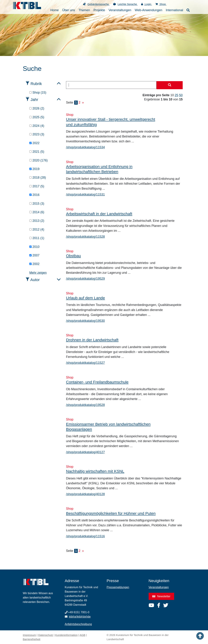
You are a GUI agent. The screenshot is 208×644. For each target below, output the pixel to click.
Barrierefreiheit (32, 639)
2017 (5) (37, 186)
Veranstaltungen (159, 587)
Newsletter (161, 596)
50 (181, 95)
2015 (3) (37, 204)
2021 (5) (37, 152)
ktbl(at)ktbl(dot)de (80, 617)
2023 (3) (37, 134)
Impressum (30, 635)
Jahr (34, 100)
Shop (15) (38, 93)
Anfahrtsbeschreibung (78, 624)
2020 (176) (39, 160)
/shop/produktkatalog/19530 (85, 321)
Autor (35, 280)
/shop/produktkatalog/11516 (85, 536)
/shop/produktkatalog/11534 (85, 147)
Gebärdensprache (99, 4)
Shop (161, 4)
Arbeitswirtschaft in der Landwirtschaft (99, 214)
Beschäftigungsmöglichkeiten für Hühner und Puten (111, 513)
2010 (34, 247)
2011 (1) (37, 238)
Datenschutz (46, 635)
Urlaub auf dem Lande (85, 298)
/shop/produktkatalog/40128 (85, 494)
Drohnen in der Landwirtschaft (92, 340)
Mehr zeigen (38, 273)
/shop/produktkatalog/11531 (85, 194)
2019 (34, 169)
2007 (34, 255)
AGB (82, 635)
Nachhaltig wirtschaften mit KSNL (95, 471)
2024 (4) (37, 126)
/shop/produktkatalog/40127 (85, 452)
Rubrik (36, 84)
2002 (34, 264)
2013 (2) (37, 221)
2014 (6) (37, 212)
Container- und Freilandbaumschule (97, 382)
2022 (34, 143)
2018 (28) (38, 178)
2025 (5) (37, 117)
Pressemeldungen (118, 587)
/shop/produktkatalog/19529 (85, 279)
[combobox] (111, 85)
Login (147, 4)
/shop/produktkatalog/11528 (85, 237)
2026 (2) (37, 108)
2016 (34, 195)
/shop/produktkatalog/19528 (85, 405)
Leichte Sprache (128, 4)
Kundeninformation (66, 635)
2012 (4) (37, 229)
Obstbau (73, 256)
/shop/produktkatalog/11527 (85, 363)
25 (176, 95)
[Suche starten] (170, 85)
